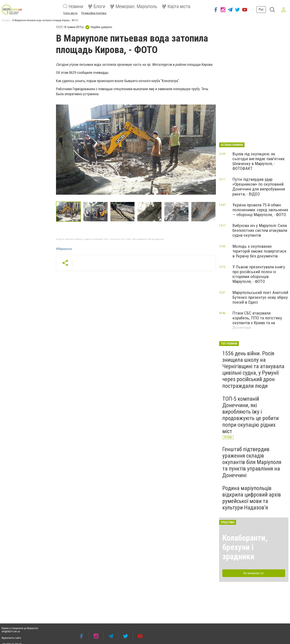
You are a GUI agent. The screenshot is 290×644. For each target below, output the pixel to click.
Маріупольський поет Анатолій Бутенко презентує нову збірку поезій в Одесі (260, 297)
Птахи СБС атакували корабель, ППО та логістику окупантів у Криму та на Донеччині (257, 320)
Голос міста (70, 13)
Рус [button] (261, 9)
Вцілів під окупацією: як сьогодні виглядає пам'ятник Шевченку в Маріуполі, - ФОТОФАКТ (259, 161)
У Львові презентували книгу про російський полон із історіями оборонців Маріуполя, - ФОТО (259, 274)
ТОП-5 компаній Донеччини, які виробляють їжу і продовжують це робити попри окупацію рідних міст (251, 415)
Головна (6, 20)
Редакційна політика (94, 13)
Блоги (97, 6)
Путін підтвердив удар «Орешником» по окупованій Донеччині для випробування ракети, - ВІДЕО (259, 187)
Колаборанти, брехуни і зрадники (245, 547)
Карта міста (176, 6)
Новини (73, 6)
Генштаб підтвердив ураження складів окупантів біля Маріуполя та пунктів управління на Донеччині (252, 462)
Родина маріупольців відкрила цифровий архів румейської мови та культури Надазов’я (252, 498)
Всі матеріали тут (254, 573)
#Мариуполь (64, 249)
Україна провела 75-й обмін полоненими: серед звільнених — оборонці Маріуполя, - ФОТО (260, 210)
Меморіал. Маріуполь (134, 6)
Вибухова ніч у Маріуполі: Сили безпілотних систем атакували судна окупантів (260, 230)
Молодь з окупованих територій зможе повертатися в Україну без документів (259, 251)
